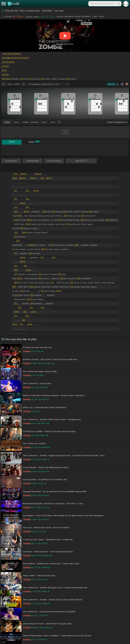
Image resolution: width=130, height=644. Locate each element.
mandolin (35, 122)
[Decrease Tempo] (4, 84)
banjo (44, 122)
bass (53, 122)
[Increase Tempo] (24, 84)
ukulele (26, 122)
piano (16, 122)
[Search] (119, 4)
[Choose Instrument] (59, 122)
